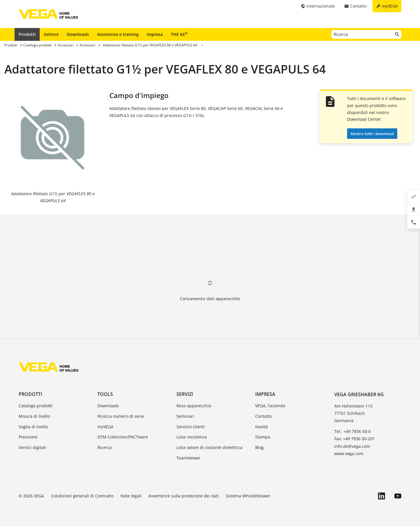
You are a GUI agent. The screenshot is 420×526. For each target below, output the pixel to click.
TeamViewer (188, 458)
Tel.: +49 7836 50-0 (352, 431)
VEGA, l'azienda (270, 406)
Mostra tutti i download (372, 134)
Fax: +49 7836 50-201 (355, 439)
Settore (51, 34)
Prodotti (27, 34)
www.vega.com (349, 454)
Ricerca (105, 447)
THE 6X (179, 34)
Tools (105, 394)
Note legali (131, 496)
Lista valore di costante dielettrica (209, 447)
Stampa (263, 437)
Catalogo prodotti (36, 406)
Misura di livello (34, 416)
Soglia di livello (33, 427)
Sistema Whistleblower (248, 496)
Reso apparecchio (194, 406)
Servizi (185, 394)
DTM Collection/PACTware (123, 437)
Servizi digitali (32, 447)
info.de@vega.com (352, 446)
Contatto (264, 416)
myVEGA (105, 427)
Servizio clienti (191, 427)
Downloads (78, 34)
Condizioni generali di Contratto (82, 496)
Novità (261, 427)
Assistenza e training (118, 34)
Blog (259, 447)
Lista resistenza (192, 437)
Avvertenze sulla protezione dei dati (184, 496)
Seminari (185, 416)
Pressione (28, 437)
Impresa (155, 34)
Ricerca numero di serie (121, 416)
